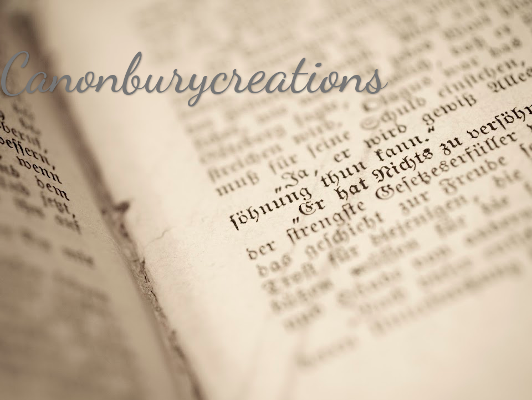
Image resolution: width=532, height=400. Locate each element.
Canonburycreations (193, 73)
